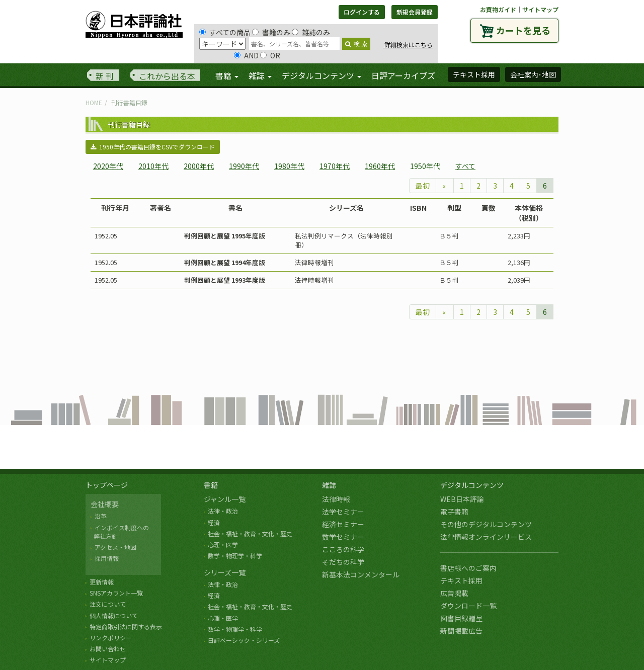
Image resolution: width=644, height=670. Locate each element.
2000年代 (199, 166)
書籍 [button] (227, 75)
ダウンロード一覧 (468, 606)
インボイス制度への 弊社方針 (120, 532)
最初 (423, 186)
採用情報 (107, 558)
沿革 (101, 516)
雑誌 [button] (260, 75)
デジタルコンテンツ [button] (321, 75)
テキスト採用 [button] (474, 74)
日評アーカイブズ (403, 75)
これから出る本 (167, 76)
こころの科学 (343, 549)
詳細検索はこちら (408, 45)
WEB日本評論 (462, 499)
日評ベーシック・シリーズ (244, 640)
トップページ (107, 485)
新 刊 (105, 76)
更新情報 (102, 582)
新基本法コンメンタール (361, 574)
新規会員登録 (415, 12)
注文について (108, 604)
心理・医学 (223, 545)
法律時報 (336, 499)
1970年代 (335, 166)
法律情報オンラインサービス (486, 537)
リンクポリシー (111, 638)
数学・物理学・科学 (235, 556)
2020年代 (108, 166)
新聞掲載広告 (461, 631)
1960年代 (380, 166)
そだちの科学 (343, 562)
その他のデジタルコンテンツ (486, 524)
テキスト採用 (461, 580)
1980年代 (289, 166)
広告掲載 (454, 593)
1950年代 (425, 166)
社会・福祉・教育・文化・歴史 (250, 533)
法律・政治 (223, 511)
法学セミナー (343, 512)
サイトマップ (540, 9)
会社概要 (105, 504)
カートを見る (523, 30)
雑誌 (329, 485)
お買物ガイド (498, 9)
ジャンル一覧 (225, 499)
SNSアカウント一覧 (116, 593)
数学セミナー (343, 537)
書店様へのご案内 (468, 568)
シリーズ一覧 (225, 572)
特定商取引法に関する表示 (126, 626)
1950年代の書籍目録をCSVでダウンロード (153, 147)
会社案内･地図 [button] (533, 74)
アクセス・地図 (115, 547)
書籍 (211, 485)
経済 (214, 522)
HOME (94, 102)
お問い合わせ (108, 649)
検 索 (356, 44)
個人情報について (114, 615)
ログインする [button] (362, 12)
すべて (465, 166)
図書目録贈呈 (461, 618)
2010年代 (153, 166)
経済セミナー (343, 524)
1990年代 (244, 166)
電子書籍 (454, 512)
